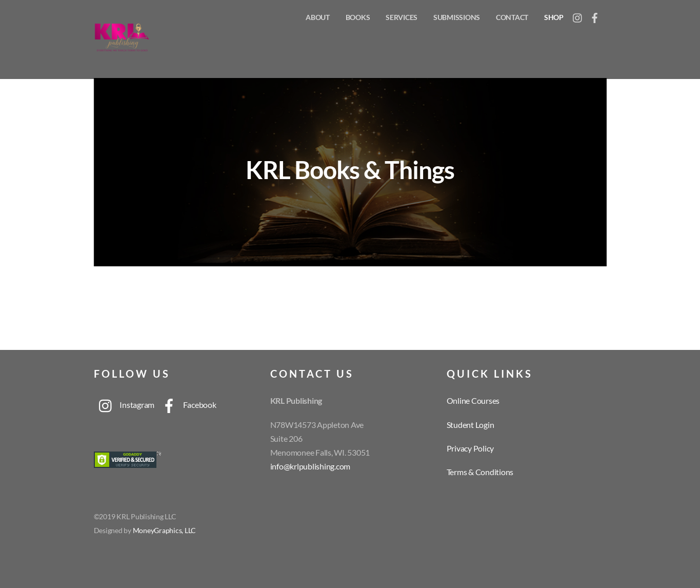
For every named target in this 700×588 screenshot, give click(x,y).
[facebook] (595, 15)
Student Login (471, 425)
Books (358, 17)
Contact (512, 17)
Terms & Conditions (480, 472)
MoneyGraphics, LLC (165, 531)
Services (402, 17)
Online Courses (473, 400)
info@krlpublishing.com (311, 466)
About (318, 17)
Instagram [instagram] (124, 405)
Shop (554, 17)
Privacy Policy (471, 448)
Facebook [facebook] (187, 405)
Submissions (457, 17)
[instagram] (578, 15)
